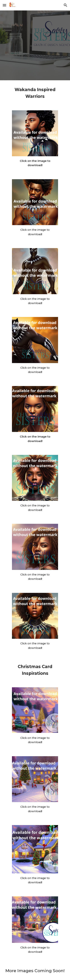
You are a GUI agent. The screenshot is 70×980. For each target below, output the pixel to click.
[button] (4, 5)
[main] (35, 93)
